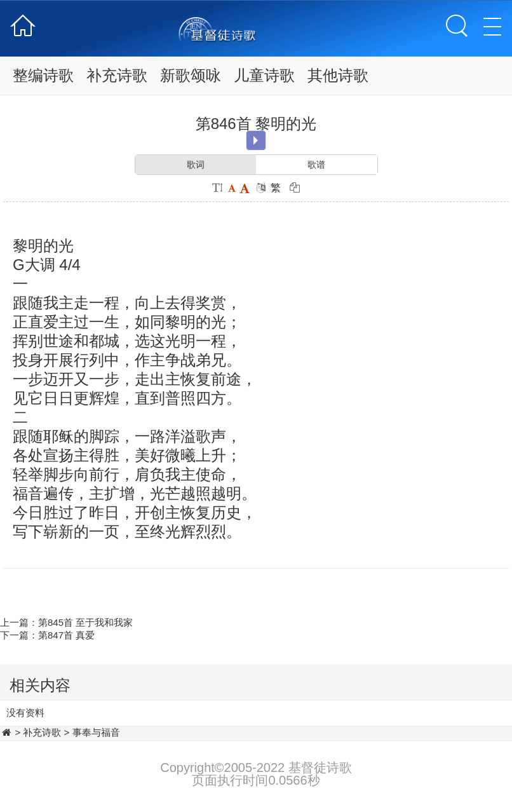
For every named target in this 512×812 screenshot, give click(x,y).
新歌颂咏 (191, 75)
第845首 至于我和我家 (85, 622)
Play (256, 140)
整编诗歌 (43, 75)
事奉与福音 (96, 732)
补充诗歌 (117, 75)
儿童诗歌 (264, 75)
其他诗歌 (338, 75)
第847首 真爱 (66, 635)
